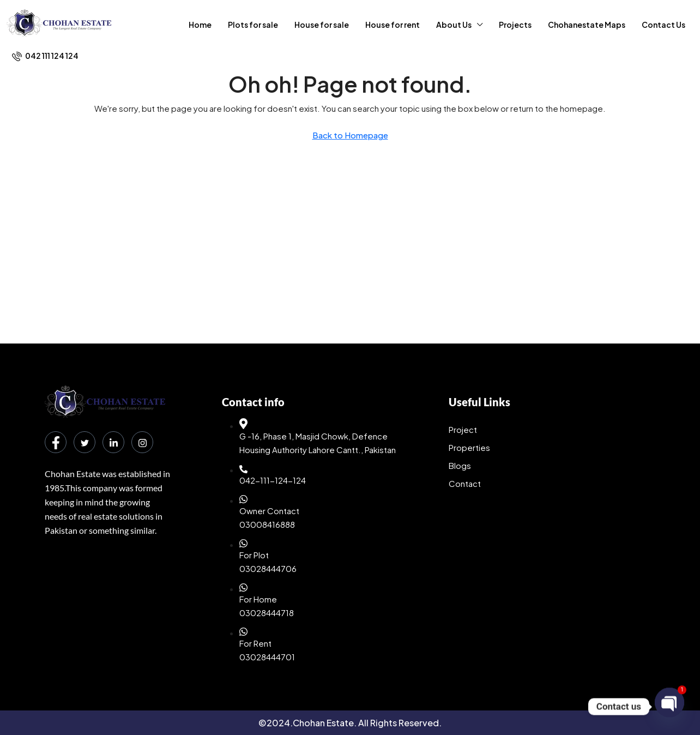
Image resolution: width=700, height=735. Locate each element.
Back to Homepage (350, 135)
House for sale (322, 25)
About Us (454, 25)
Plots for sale (253, 25)
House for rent (393, 25)
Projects (515, 25)
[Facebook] (56, 442)
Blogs (460, 465)
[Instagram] (142, 442)
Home (200, 25)
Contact (465, 483)
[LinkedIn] (113, 442)
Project (463, 429)
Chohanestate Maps (587, 25)
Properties (469, 447)
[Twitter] (85, 442)
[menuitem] (45, 56)
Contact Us (663, 25)
